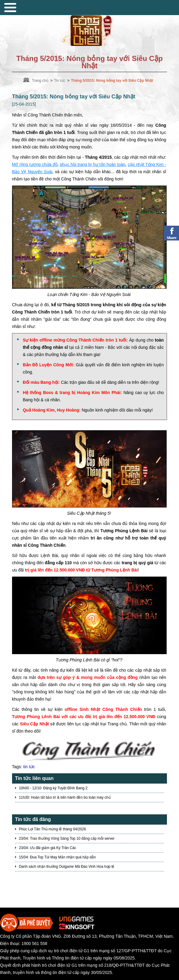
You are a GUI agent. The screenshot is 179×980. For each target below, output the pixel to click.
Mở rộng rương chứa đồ (35, 164)
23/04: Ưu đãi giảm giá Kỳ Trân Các (48, 848)
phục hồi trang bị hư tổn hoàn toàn (93, 164)
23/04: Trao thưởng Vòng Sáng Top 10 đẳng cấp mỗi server (67, 838)
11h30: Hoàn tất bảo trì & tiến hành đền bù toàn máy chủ (65, 797)
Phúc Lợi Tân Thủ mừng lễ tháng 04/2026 (53, 829)
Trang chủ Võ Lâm (89, 29)
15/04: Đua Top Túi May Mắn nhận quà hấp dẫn (57, 857)
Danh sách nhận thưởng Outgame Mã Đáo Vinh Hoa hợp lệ (67, 867)
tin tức (29, 767)
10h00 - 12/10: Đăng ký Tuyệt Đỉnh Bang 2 (53, 788)
